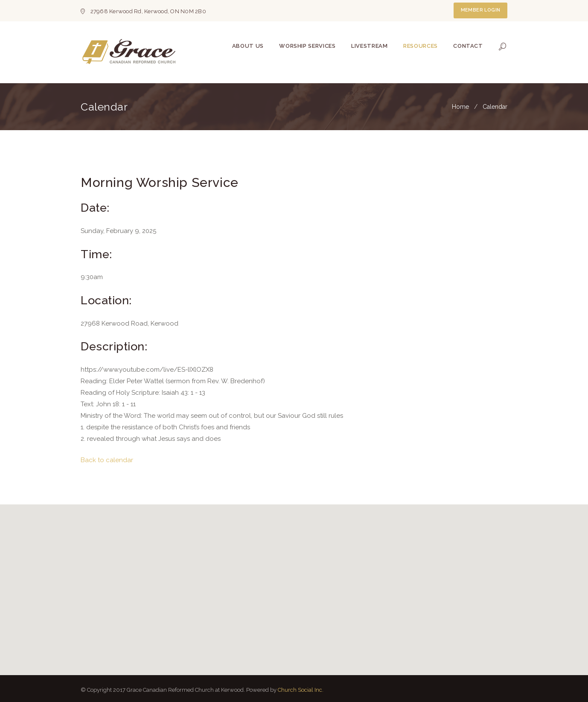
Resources (421, 46)
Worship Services (307, 46)
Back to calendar (107, 460)
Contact (468, 46)
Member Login (481, 10)
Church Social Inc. (301, 690)
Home (460, 107)
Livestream (370, 46)
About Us (248, 46)
